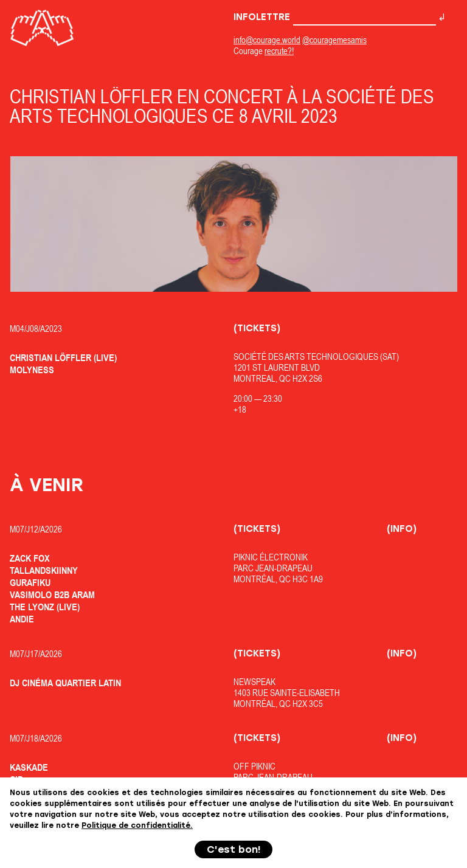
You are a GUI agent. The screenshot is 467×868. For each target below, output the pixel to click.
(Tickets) (257, 328)
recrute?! (279, 51)
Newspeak (254, 682)
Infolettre (335, 17)
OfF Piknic (254, 766)
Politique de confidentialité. (137, 825)
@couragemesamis (334, 40)
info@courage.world (267, 40)
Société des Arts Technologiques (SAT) (316, 356)
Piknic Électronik (271, 557)
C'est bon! (234, 849)
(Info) (402, 529)
